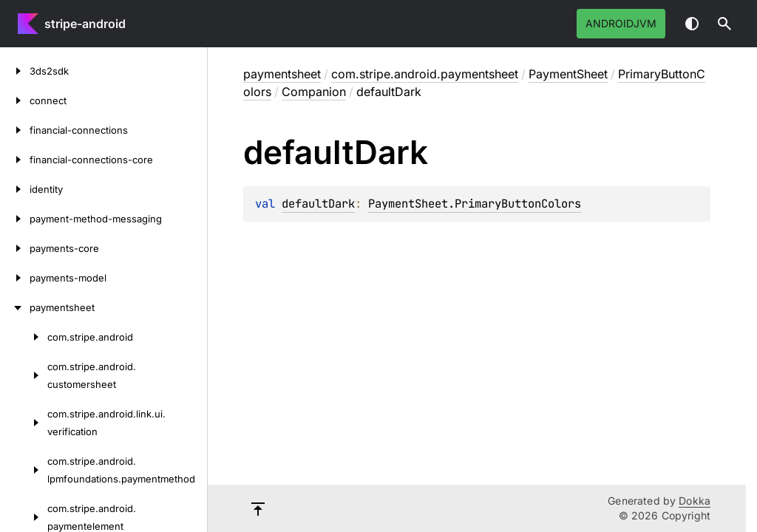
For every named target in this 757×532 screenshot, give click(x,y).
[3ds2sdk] (15, 71)
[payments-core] (15, 248)
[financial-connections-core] (15, 160)
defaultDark (318, 204)
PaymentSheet (568, 74)
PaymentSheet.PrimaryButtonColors (475, 204)
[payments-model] (15, 278)
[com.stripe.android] (24, 337)
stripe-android (85, 24)
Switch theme (692, 24)
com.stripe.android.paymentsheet (425, 74)
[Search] (724, 24)
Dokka (695, 501)
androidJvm (621, 23)
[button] (724, 24)
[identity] (15, 189)
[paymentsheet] (15, 307)
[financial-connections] (15, 130)
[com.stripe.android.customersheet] (24, 375)
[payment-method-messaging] (15, 219)
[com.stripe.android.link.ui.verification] (24, 423)
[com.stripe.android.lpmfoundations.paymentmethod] (24, 470)
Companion (314, 92)
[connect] (15, 100)
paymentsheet (282, 74)
